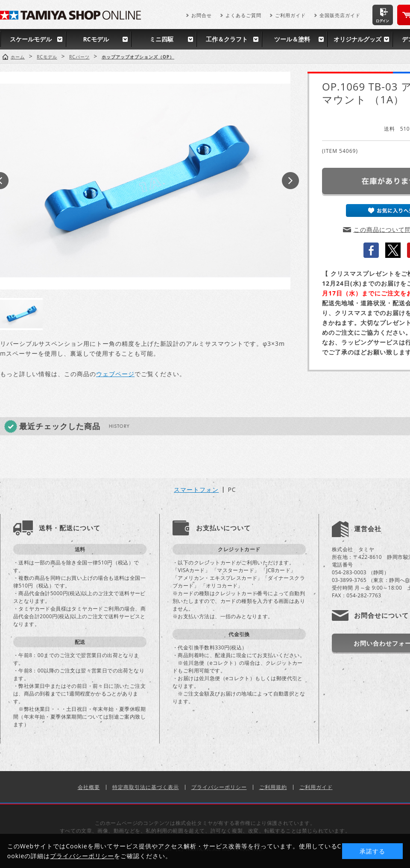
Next (290, 181)
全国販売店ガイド (340, 15)
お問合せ (202, 15)
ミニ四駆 (161, 39)
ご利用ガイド (290, 15)
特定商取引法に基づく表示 (146, 787)
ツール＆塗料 (292, 39)
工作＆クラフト (227, 39)
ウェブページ (115, 374)
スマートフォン (196, 490)
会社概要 (89, 787)
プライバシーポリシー (219, 787)
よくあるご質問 (243, 15)
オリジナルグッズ (357, 39)
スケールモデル (31, 39)
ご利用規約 (273, 787)
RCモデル (96, 39)
